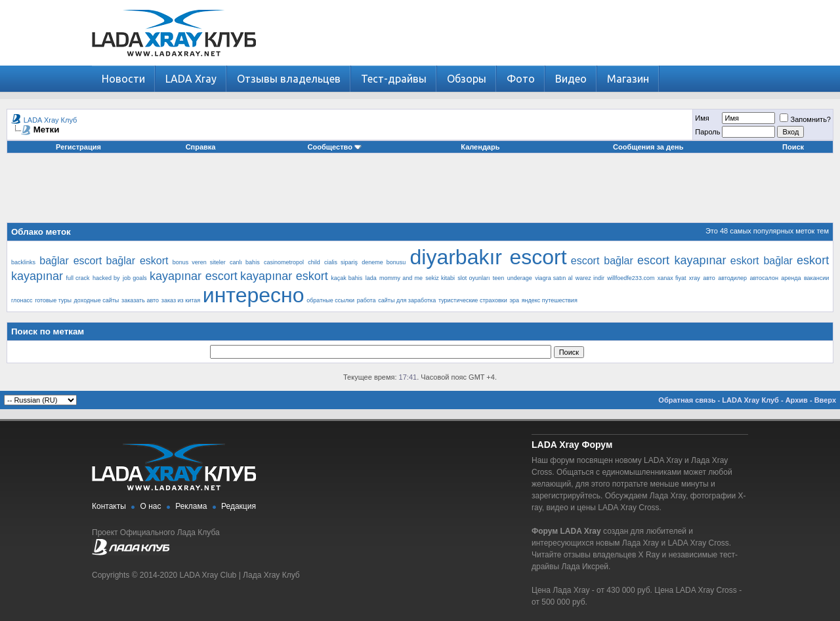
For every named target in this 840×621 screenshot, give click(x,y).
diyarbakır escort (488, 257)
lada (371, 278)
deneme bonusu (384, 262)
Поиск (793, 147)
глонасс (22, 300)
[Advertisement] (420, 193)
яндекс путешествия (550, 300)
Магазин (628, 79)
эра (514, 300)
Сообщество (335, 147)
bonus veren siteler (199, 262)
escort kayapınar (682, 260)
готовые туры (53, 300)
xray (695, 278)
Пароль (707, 132)
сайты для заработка (407, 300)
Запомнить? (805, 119)
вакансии (816, 278)
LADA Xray (191, 79)
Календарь (480, 147)
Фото (521, 79)
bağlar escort (71, 261)
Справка (201, 147)
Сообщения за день (648, 147)
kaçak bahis (346, 278)
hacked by (106, 278)
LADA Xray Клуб (51, 120)
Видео (571, 79)
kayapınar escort (194, 276)
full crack (77, 278)
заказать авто (140, 300)
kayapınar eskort (284, 276)
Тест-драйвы (394, 79)
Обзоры (467, 79)
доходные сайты (97, 300)
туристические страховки (473, 300)
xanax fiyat (672, 278)
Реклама (191, 506)
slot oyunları (473, 278)
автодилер (732, 278)
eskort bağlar (762, 261)
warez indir (590, 278)
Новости (123, 79)
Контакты (109, 506)
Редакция (239, 506)
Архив (797, 400)
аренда (791, 278)
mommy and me (401, 278)
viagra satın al (554, 278)
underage (520, 278)
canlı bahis (245, 262)
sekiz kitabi (440, 278)
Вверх (825, 400)
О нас (151, 506)
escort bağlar (602, 261)
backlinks (23, 262)
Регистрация (78, 147)
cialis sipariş (341, 262)
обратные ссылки (330, 300)
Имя (702, 118)
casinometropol (284, 262)
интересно (254, 295)
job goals (135, 278)
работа (367, 300)
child (314, 262)
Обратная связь (687, 400)
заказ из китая (181, 300)
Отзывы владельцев (289, 79)
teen (499, 278)
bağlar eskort (137, 261)
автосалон (764, 278)
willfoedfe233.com (631, 278)
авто (709, 278)
